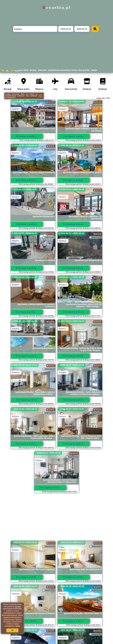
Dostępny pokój (26, 136)
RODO (18, 626)
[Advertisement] (57, 518)
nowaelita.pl (57, 7)
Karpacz (16, 109)
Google (18, 607)
